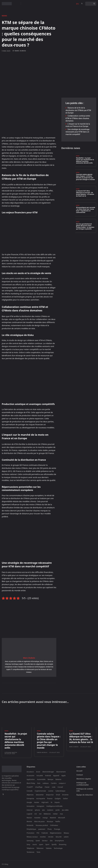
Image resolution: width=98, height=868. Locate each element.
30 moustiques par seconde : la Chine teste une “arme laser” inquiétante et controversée (86, 210)
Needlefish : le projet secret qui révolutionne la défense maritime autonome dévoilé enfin (85, 160)
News (4, 16)
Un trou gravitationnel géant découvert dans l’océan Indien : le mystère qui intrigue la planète (85, 226)
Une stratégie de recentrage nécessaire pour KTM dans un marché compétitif (78, 132)
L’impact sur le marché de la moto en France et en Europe (78, 125)
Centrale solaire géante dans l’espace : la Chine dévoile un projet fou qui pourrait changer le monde (85, 177)
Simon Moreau (42, 752)
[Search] (94, 4)
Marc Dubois (20, 51)
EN (77, 4)
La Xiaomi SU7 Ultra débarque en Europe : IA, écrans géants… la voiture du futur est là (85, 193)
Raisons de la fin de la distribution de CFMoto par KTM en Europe (78, 110)
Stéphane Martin (11, 752)
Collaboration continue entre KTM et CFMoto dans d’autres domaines (78, 118)
